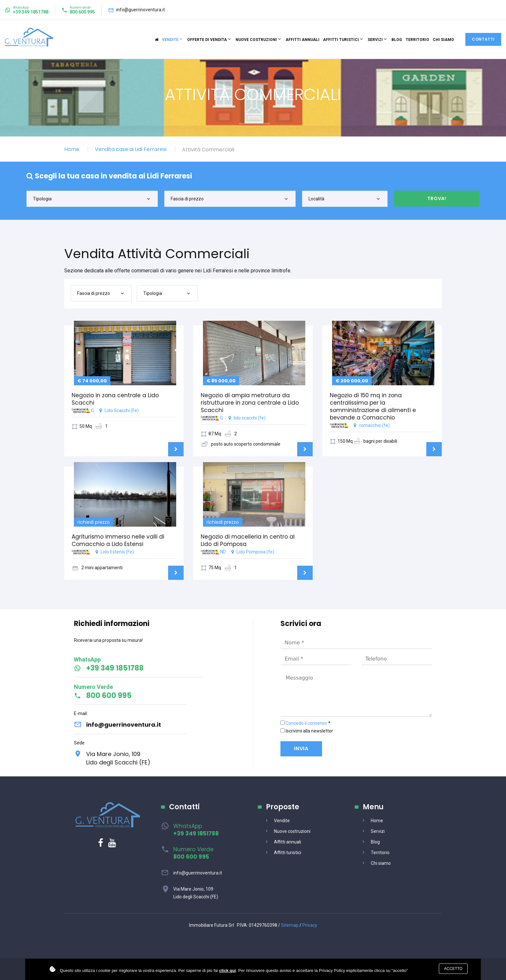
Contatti (483, 39)
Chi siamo (443, 40)
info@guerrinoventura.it (141, 10)
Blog (397, 40)
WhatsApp (196, 830)
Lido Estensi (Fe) (124, 554)
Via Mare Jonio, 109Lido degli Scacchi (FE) (118, 758)
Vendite (170, 40)
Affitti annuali (303, 40)
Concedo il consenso (306, 723)
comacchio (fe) (382, 420)
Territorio (417, 40)
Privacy (310, 925)
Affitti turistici (341, 40)
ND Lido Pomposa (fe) (253, 554)
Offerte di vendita (207, 40)
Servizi (375, 40)
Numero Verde (193, 853)
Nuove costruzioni (256, 40)
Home (72, 149)
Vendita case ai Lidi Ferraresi (131, 149)
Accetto (453, 969)
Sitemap (290, 925)
